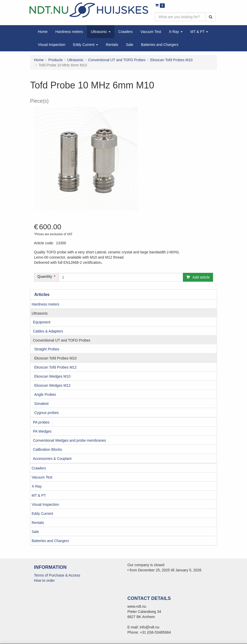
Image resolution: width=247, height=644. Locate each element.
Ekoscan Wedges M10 (52, 376)
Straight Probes (47, 349)
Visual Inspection (45, 504)
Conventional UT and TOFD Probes (62, 340)
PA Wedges (42, 431)
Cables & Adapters (48, 331)
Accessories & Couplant (52, 459)
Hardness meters (46, 304)
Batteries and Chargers (50, 541)
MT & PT (39, 495)
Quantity (45, 276)
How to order (44, 580)
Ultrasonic (40, 313)
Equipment (42, 322)
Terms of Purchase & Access (57, 575)
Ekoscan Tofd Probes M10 (55, 358)
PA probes (41, 422)
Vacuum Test (42, 477)
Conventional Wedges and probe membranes (69, 440)
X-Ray (37, 486)
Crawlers (39, 468)
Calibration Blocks (47, 449)
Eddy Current (42, 514)
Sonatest (41, 404)
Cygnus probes (46, 413)
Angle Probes (45, 394)
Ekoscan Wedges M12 (52, 385)
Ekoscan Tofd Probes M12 (55, 367)
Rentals (38, 523)
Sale (35, 532)
